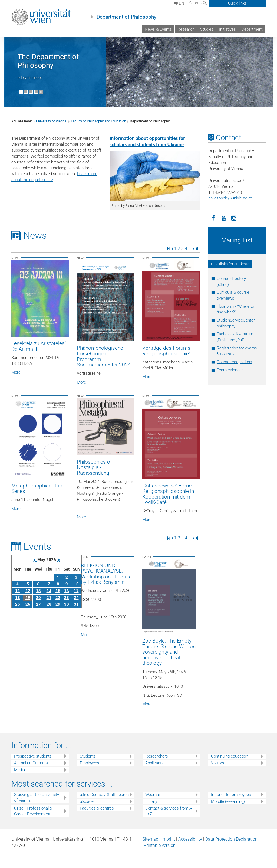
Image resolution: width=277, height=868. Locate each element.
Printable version (160, 845)
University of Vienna (52, 121)
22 (58, 598)
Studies (207, 29)
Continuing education (230, 756)
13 (38, 591)
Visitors (218, 763)
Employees (90, 763)
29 (58, 604)
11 (18, 591)
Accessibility (190, 839)
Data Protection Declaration (231, 839)
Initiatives (227, 29)
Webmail (153, 795)
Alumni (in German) (31, 763)
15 (58, 591)
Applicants (154, 763)
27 (38, 604)
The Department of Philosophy (48, 61)
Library (151, 801)
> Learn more (30, 78)
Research (186, 29)
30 (67, 604)
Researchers (157, 756)
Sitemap (150, 839)
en (179, 3)
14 (49, 591)
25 (18, 604)
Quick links (237, 3)
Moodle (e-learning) (228, 801)
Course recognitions (234, 362)
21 (49, 598)
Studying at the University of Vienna (37, 797)
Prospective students (33, 756)
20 (38, 598)
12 (28, 591)
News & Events (158, 29)
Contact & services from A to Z (169, 811)
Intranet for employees (231, 795)
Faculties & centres (97, 808)
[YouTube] (224, 218)
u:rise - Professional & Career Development (33, 811)
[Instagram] (234, 218)
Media (19, 770)
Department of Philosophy (126, 17)
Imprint (168, 839)
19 (28, 598)
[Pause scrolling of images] (41, 92)
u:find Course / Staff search (104, 795)
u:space (87, 801)
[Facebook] (213, 218)
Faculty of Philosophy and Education (98, 121)
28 (49, 604)
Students (88, 756)
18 (18, 598)
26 (28, 604)
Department (252, 29)
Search (198, 3)
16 (67, 591)
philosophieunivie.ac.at (230, 198)
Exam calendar (230, 370)
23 (67, 598)
